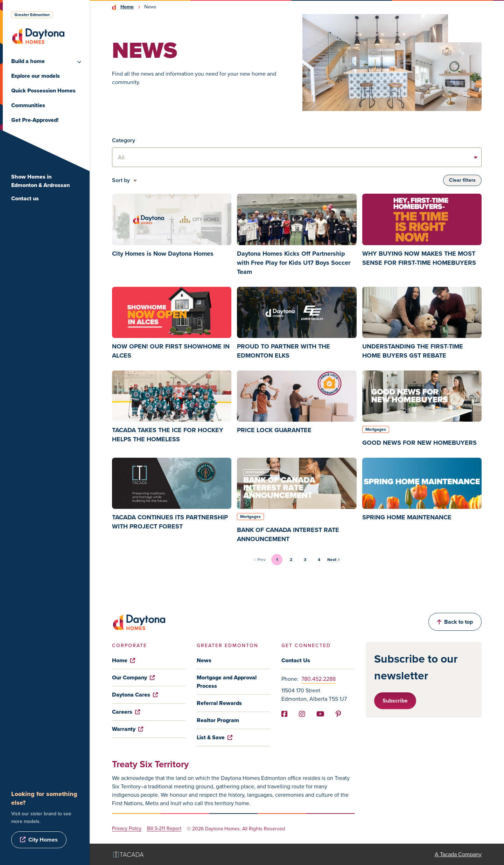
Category (124, 140)
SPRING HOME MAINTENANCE (407, 517)
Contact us (25, 198)
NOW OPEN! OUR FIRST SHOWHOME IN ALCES (171, 351)
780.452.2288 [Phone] (318, 679)
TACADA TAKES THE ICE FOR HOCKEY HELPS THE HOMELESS (168, 435)
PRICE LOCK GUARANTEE (274, 430)
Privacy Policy (127, 829)
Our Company (133, 677)
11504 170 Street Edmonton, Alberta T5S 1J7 (314, 695)
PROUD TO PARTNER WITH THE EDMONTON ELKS (283, 351)
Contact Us (296, 660)
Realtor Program (218, 720)
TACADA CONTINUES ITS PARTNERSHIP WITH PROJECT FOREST (170, 522)
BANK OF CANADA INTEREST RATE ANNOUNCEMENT (288, 534)
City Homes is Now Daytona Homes (163, 254)
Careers (126, 712)
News (204, 660)
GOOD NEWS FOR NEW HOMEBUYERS (419, 443)
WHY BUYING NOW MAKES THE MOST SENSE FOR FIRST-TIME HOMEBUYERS (419, 258)
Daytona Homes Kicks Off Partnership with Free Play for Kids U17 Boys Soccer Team (294, 263)
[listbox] (297, 157)
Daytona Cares (135, 695)
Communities (28, 105)
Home (127, 7)
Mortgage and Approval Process (227, 682)
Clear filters (462, 180)
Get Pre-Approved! (35, 120)
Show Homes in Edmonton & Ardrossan (40, 181)
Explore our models (36, 76)
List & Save (215, 737)
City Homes (43, 840)
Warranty (128, 729)
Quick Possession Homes (43, 91)
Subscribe (395, 701)
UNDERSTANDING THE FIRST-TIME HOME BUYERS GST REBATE (413, 351)
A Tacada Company (458, 854)
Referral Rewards (219, 703)
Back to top (455, 622)
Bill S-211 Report (164, 829)
